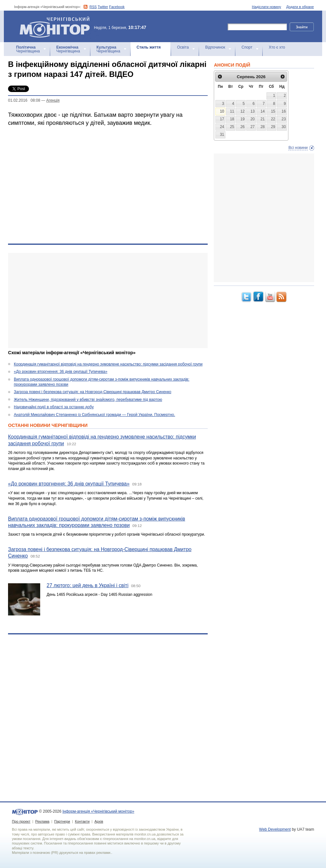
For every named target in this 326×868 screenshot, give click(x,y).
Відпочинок (215, 47)
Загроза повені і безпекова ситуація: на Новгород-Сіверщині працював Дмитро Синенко (93, 392)
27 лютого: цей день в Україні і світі (87, 585)
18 (232, 119)
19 (243, 119)
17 (222, 119)
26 (243, 127)
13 (253, 111)
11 (232, 111)
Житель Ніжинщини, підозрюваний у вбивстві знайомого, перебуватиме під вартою (88, 400)
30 (284, 127)
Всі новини (298, 148)
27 (253, 127)
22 (273, 119)
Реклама (42, 821)
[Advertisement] (104, 300)
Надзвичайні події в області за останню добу (54, 407)
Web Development (275, 829)
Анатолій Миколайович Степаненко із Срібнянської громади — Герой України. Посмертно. (95, 415)
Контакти (82, 821)
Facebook (117, 7)
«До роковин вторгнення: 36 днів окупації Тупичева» (61, 372)
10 (222, 111)
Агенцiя (53, 100)
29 (273, 127)
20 (253, 119)
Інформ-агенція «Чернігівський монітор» (57, 26)
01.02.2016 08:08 (24, 100)
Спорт (247, 47)
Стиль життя (149, 47)
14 (263, 111)
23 (284, 119)
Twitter (103, 7)
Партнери (62, 821)
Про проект (21, 821)
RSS (93, 7)
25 (232, 127)
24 (222, 127)
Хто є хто (277, 47)
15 (273, 111)
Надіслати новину (267, 7)
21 (263, 119)
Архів (99, 821)
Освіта (183, 47)
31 (222, 134)
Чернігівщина (28, 49)
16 (284, 111)
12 (243, 111)
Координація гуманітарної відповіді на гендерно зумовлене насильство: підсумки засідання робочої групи (108, 364)
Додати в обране (300, 7)
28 (263, 127)
